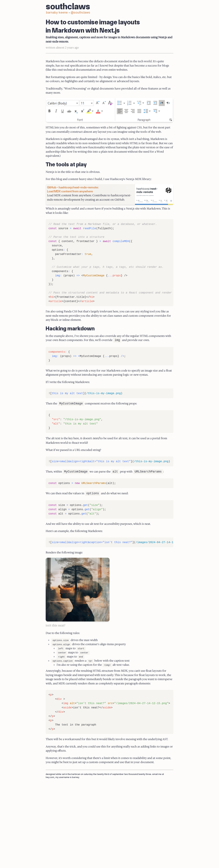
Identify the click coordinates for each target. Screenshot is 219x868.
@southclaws (83, 16)
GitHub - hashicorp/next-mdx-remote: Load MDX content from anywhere (75, 236)
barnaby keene (59, 16)
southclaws (70, 11)
